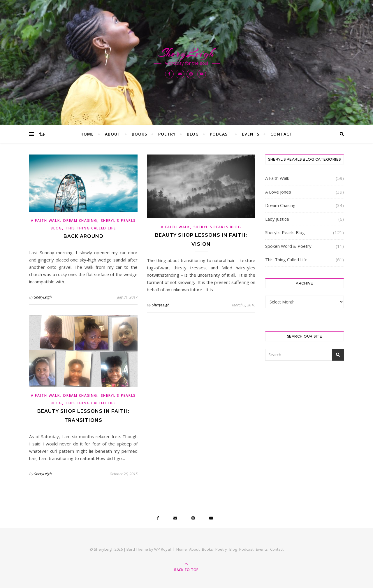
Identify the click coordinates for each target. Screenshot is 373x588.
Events (251, 134)
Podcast (220, 134)
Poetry (167, 134)
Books (139, 134)
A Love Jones (278, 192)
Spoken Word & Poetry (288, 246)
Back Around (83, 236)
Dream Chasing (80, 221)
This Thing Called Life (91, 228)
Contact (281, 134)
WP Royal (162, 549)
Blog (193, 134)
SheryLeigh (186, 53)
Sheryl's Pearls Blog (217, 227)
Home (87, 134)
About (113, 134)
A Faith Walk (45, 221)
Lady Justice (277, 219)
